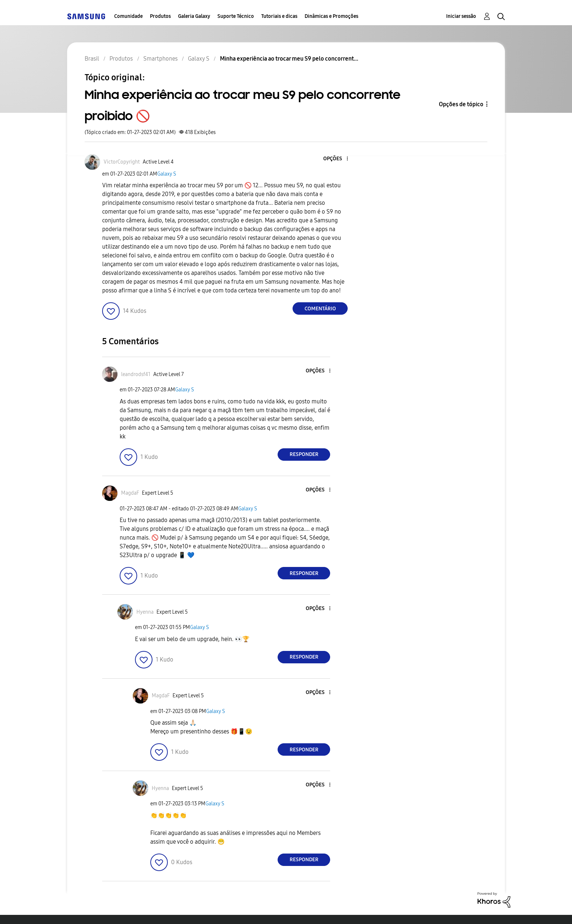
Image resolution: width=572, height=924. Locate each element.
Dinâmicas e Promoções (331, 16)
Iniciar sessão (461, 16)
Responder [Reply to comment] (304, 454)
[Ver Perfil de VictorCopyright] (122, 162)
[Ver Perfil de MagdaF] (130, 493)
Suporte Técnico (236, 16)
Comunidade (128, 16)
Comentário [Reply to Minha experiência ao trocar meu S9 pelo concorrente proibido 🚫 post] (320, 309)
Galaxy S (167, 174)
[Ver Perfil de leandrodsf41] (136, 374)
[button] (335, 159)
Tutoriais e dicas (279, 16)
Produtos (160, 16)
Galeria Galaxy (194, 16)
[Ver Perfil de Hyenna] (145, 612)
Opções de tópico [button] (461, 104)
